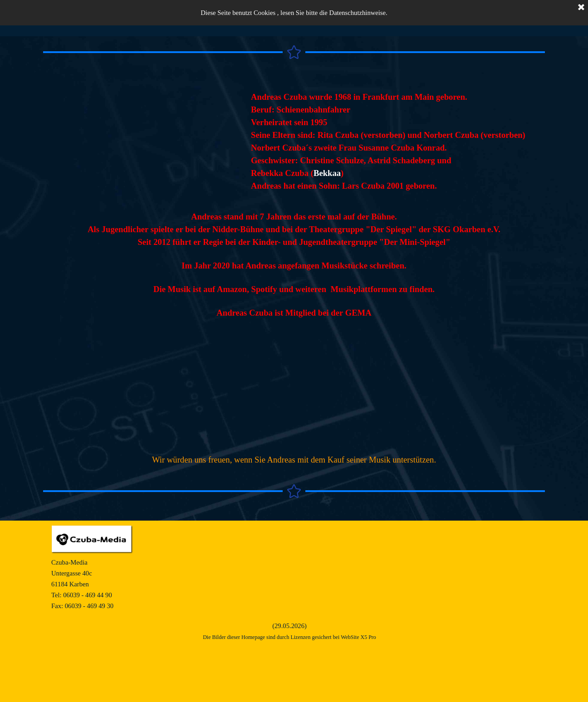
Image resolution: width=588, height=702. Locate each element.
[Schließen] (581, 8)
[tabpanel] (398, 141)
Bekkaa (327, 173)
